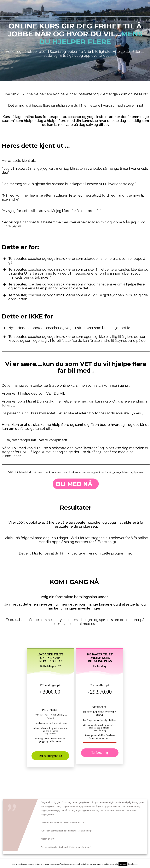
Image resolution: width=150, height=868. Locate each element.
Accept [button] (123, 864)
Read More (133, 864)
